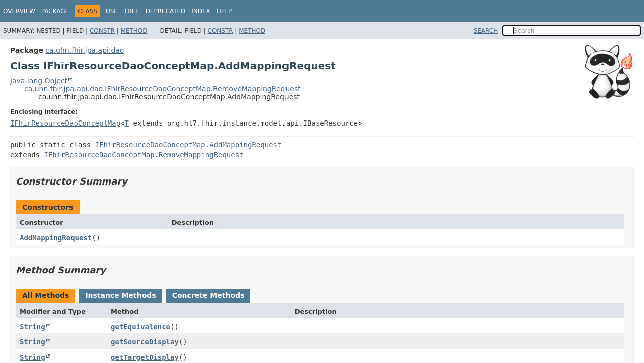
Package (55, 11)
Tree (132, 11)
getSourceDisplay (145, 342)
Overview (19, 11)
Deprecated (166, 11)
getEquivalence (140, 327)
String (32, 327)
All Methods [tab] (46, 295)
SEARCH (486, 31)
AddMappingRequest (56, 238)
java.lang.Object (39, 81)
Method (134, 31)
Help (224, 11)
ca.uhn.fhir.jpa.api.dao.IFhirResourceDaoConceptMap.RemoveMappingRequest (162, 89)
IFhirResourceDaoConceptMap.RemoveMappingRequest (144, 155)
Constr (102, 31)
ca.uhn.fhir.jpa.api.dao (85, 50)
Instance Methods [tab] (120, 295)
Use (112, 11)
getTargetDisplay (145, 357)
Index (201, 11)
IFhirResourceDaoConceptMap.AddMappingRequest (189, 145)
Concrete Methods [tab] (208, 295)
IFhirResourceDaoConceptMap (65, 123)
